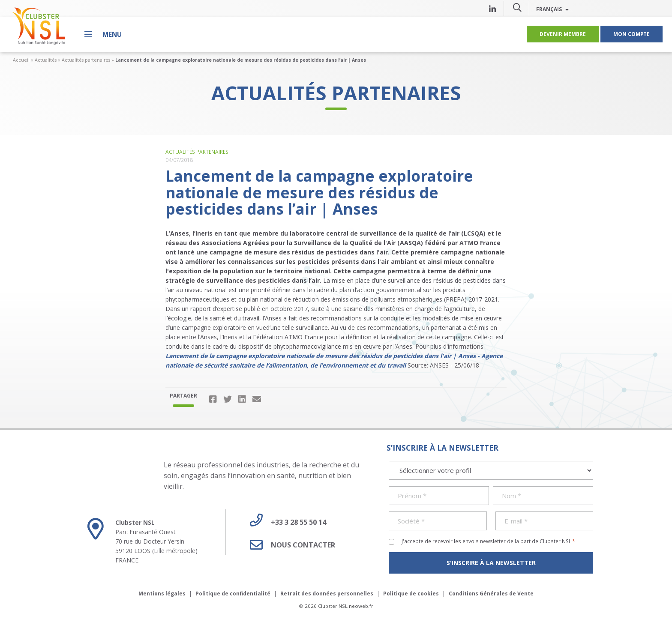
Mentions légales (162, 594)
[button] (517, 7)
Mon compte (631, 34)
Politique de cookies (411, 594)
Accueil (21, 60)
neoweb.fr (361, 606)
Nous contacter (289, 545)
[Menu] (103, 34)
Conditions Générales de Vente (491, 594)
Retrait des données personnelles (327, 594)
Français (552, 9)
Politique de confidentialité (233, 594)
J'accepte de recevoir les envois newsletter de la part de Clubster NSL (488, 541)
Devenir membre (563, 34)
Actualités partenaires (86, 60)
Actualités (46, 60)
